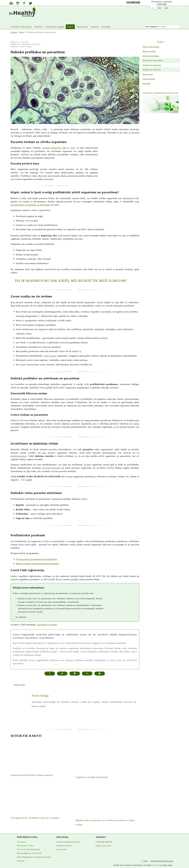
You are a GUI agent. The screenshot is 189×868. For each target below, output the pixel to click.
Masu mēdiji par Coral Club (29, 853)
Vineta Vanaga (40, 696)
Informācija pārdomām (153, 60)
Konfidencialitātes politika (68, 842)
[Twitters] (31, 4)
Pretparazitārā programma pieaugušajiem (36, 559)
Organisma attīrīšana (152, 70)
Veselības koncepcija (21, 27)
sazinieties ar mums (47, 625)
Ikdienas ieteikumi (151, 56)
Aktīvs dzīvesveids (151, 47)
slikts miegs (50, 356)
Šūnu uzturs (148, 74)
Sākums (14, 32)
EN (166, 8)
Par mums (21, 842)
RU (160, 8)
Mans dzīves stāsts (25, 846)
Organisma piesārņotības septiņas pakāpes (32, 775)
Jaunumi (95, 27)
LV (153, 8)
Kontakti (106, 27)
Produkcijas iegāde (55, 27)
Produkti (38, 27)
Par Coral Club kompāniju (29, 849)
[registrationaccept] (14, 617)
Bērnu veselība (149, 51)
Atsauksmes (82, 27)
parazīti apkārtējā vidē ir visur (59, 148)
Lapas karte (62, 849)
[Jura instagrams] (18, 4)
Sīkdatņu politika (64, 846)
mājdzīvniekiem (19, 456)
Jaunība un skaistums (152, 65)
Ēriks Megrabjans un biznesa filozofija (34, 857)
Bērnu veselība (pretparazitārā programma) (38, 564)
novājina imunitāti (51, 468)
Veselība (146, 83)
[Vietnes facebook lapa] (24, 3)
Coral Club (162, 4)
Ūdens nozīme (149, 79)
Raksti (70, 27)
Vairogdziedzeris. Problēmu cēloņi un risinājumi (35, 818)
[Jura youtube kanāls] (11, 3)
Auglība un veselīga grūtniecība (92, 777)
